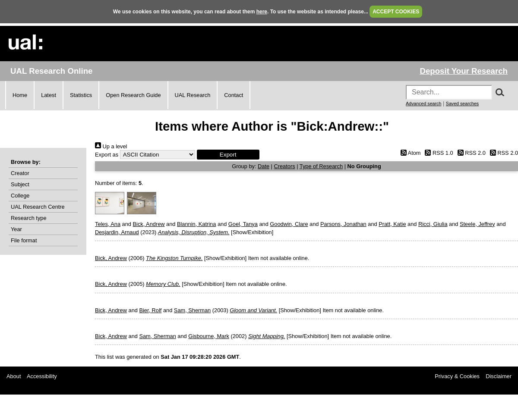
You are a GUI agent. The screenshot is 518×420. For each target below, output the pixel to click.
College (20, 196)
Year (16, 229)
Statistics (81, 95)
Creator (20, 173)
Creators (285, 166)
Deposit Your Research (464, 71)
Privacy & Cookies (457, 376)
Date (264, 166)
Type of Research (321, 166)
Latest (49, 95)
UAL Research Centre (38, 207)
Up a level (111, 146)
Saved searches (462, 103)
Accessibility (42, 376)
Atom (409, 153)
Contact (234, 95)
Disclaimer (499, 376)
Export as (107, 155)
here (262, 12)
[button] (228, 155)
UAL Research (193, 95)
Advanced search (423, 103)
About (14, 376)
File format (24, 240)
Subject (20, 184)
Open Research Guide (133, 95)
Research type (29, 218)
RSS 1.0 (438, 153)
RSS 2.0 (470, 153)
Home (20, 95)
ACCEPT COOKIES (396, 12)
